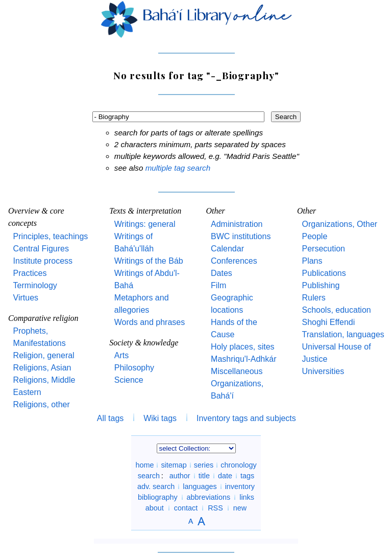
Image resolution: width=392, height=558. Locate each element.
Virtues (26, 298)
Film (218, 285)
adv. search (156, 486)
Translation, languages (343, 334)
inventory (240, 486)
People (314, 236)
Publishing (321, 285)
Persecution (323, 249)
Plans (312, 261)
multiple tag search (178, 168)
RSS (215, 508)
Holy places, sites (243, 347)
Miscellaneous (237, 371)
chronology (238, 465)
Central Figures (41, 249)
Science (129, 380)
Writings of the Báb (149, 261)
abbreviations (209, 497)
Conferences (234, 261)
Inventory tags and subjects (246, 418)
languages (200, 486)
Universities (323, 371)
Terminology (35, 285)
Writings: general (145, 224)
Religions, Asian (42, 368)
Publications (324, 273)
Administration (237, 224)
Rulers (313, 298)
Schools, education (336, 310)
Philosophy (134, 368)
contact (186, 508)
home (144, 465)
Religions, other (42, 404)
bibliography (158, 497)
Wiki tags (160, 418)
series (204, 465)
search (149, 476)
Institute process (43, 261)
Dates (222, 273)
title (204, 476)
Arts (121, 355)
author (180, 476)
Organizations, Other (339, 224)
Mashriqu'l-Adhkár (243, 359)
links (247, 497)
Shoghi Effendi (328, 322)
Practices (30, 273)
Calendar (227, 249)
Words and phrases (150, 322)
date (225, 476)
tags (247, 476)
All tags (110, 418)
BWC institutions (241, 236)
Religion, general (44, 355)
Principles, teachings (51, 236)
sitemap (174, 465)
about (155, 508)
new (240, 508)
